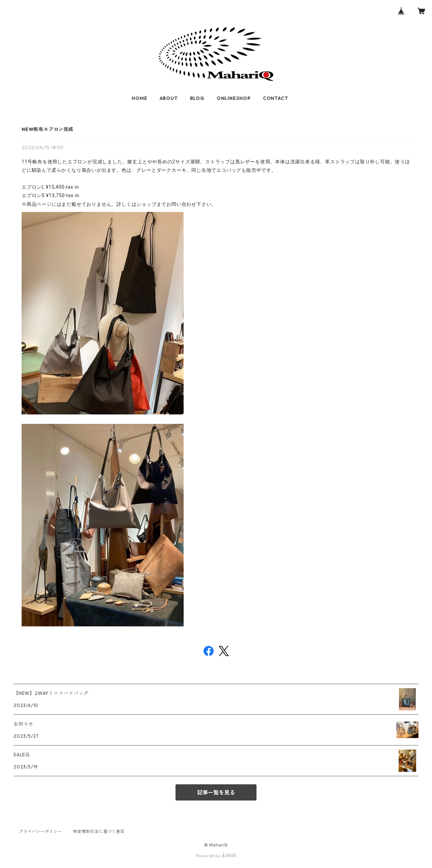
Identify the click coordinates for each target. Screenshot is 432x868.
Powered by (216, 856)
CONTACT (276, 98)
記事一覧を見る (216, 792)
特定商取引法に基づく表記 (99, 831)
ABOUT (169, 98)
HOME (139, 98)
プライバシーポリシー (40, 831)
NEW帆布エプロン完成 (48, 129)
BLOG (197, 98)
